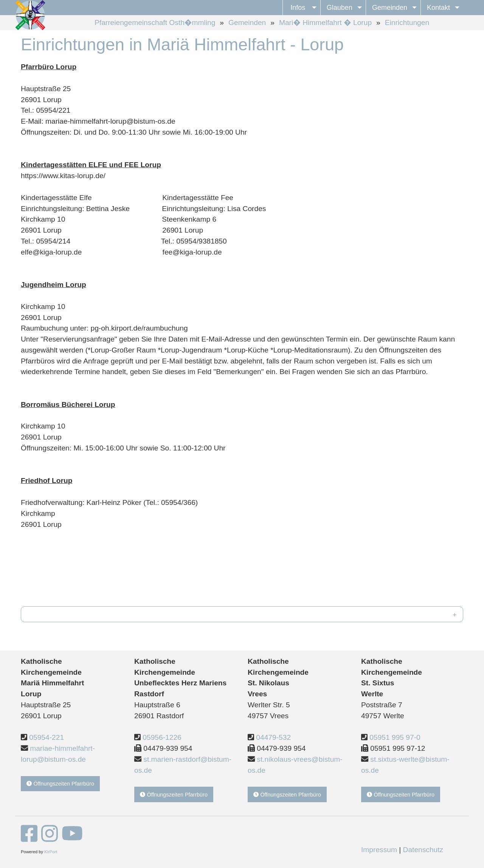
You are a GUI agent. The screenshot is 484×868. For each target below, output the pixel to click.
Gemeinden (247, 23)
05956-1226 (162, 737)
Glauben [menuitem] (340, 8)
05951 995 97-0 (395, 737)
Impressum (379, 850)
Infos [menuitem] (298, 8)
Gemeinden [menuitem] (390, 8)
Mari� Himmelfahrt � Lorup (325, 23)
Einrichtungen (407, 23)
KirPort (51, 852)
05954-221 (47, 737)
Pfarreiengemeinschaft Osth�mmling (155, 23)
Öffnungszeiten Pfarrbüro (60, 784)
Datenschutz (423, 850)
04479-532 (273, 737)
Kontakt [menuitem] (438, 8)
